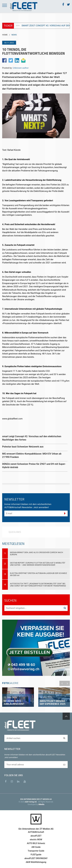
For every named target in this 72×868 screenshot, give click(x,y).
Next (67, 683)
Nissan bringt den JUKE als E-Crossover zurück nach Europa (37, 553)
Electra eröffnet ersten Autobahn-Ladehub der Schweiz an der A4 (38, 574)
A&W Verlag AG (31, 802)
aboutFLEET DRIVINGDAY (36, 858)
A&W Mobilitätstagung (36, 862)
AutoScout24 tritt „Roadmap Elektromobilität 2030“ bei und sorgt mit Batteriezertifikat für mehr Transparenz (38, 585)
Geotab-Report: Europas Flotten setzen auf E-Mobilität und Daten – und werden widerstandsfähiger (38, 564)
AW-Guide (36, 847)
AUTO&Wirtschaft (36, 832)
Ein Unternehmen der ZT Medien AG (36, 829)
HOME (5, 35)
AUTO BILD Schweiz (36, 843)
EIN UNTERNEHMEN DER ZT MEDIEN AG (36, 799)
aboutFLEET (36, 836)
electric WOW (36, 840)
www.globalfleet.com (12, 419)
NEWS (14, 35)
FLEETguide (36, 855)
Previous (62, 683)
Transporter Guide (36, 851)
